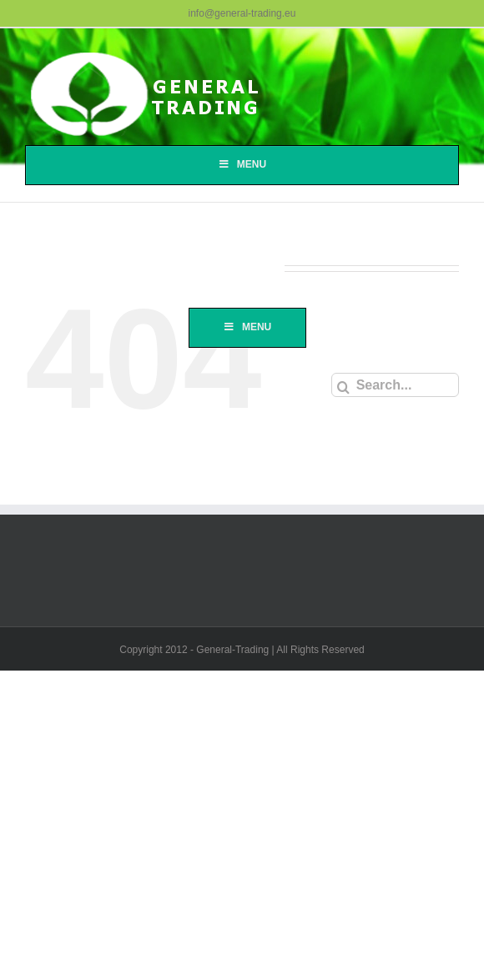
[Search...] (395, 385)
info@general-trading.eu (242, 13)
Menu (242, 164)
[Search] (343, 387)
